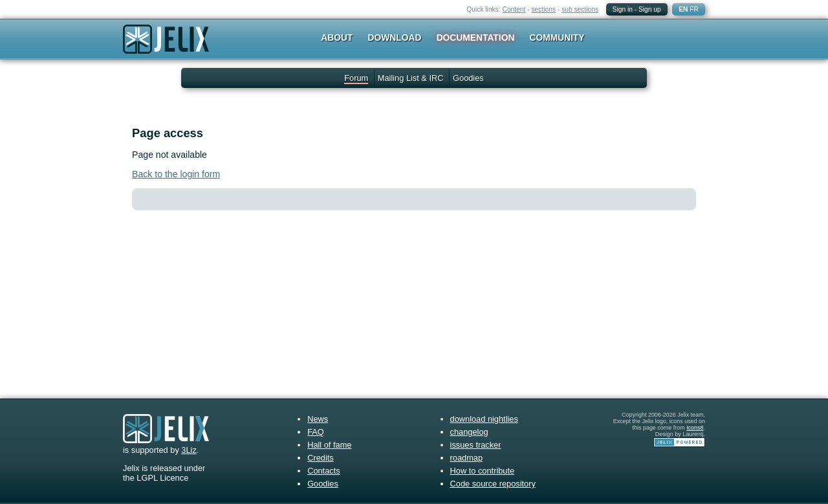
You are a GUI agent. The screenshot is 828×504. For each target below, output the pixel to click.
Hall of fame (329, 445)
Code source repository (493, 484)
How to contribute (483, 471)
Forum (356, 78)
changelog (469, 432)
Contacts (324, 471)
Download (395, 38)
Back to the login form (176, 174)
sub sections (580, 9)
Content (514, 9)
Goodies (468, 78)
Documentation (476, 38)
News (318, 419)
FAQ (316, 432)
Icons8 (695, 428)
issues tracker (476, 445)
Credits (321, 458)
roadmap (467, 458)
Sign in (623, 9)
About (337, 38)
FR (694, 9)
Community (557, 38)
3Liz (189, 450)
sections (543, 9)
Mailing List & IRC (411, 78)
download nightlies (484, 419)
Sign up (650, 9)
